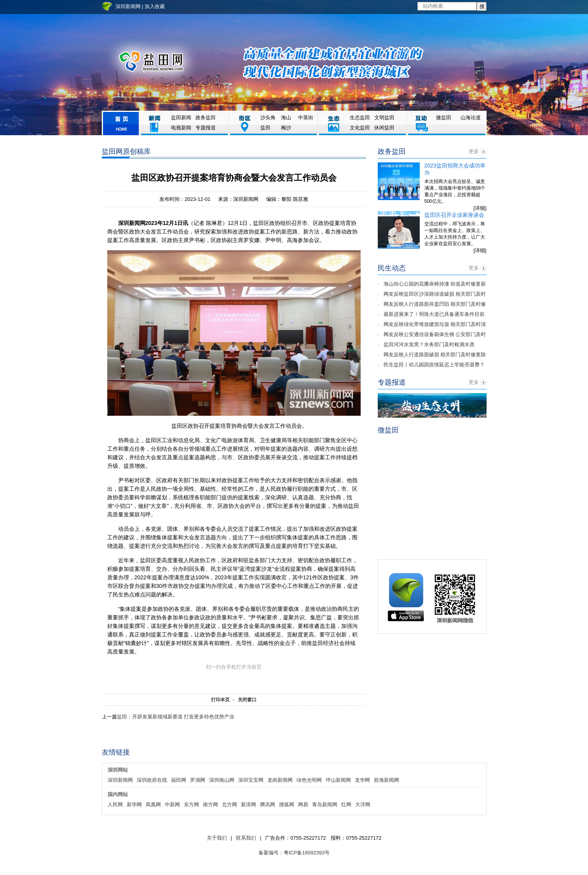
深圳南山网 (222, 780)
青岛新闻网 (325, 804)
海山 (286, 118)
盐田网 (151, 62)
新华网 (134, 804)
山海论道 (471, 118)
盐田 (265, 128)
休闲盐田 (384, 128)
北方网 (229, 804)
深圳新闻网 (128, 6)
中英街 (306, 118)
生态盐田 (360, 118)
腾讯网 (268, 804)
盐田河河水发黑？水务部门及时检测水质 (429, 344)
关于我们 (217, 838)
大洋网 (363, 804)
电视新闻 (181, 128)
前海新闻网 (386, 780)
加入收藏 (155, 6)
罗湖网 (198, 780)
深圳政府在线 (152, 780)
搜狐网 (287, 804)
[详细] (480, 208)
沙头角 (268, 118)
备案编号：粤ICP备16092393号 (294, 853)
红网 (346, 804)
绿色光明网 (309, 780)
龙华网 (362, 780)
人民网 (115, 804)
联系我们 (246, 838)
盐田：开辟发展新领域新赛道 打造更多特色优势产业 (176, 717)
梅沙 (286, 128)
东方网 (191, 804)
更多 (474, 151)
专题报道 (206, 128)
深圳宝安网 (251, 780)
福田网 (179, 780)
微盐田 (444, 118)
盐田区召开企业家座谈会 (454, 215)
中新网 (172, 804)
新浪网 (249, 804)
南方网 (210, 804)
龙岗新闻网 (280, 780)
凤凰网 (153, 804)
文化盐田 (360, 128)
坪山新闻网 (338, 780)
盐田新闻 (181, 118)
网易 (303, 804)
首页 (121, 123)
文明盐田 (384, 118)
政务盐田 (206, 118)
